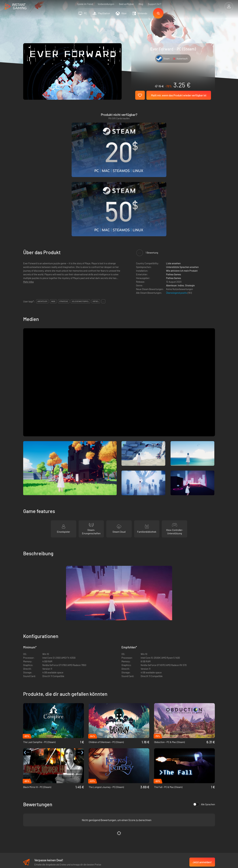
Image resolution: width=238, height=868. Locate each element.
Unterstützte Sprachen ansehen (182, 188)
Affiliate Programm (81, 809)
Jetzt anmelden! (202, 783)
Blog (141, 4)
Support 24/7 (154, 4)
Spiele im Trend (85, 4)
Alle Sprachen (204, 725)
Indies (181, 206)
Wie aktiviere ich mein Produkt (182, 192)
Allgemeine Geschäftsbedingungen (89, 799)
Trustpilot (28, 799)
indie (53, 222)
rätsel (96, 222)
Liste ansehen (173, 184)
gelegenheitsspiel (80, 222)
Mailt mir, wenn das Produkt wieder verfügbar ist (179, 95)
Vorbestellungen (106, 4)
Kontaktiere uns (80, 815)
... (103, 222)
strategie (64, 222)
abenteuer (42, 222)
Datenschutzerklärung (83, 804)
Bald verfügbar (126, 4)
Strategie (190, 206)
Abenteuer (171, 206)
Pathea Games (174, 195)
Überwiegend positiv (177, 214)
